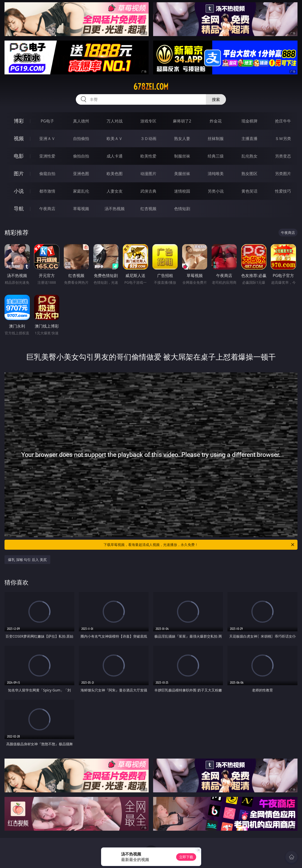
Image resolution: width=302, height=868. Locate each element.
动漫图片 (148, 174)
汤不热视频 (115, 209)
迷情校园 (182, 191)
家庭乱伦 (81, 191)
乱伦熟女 (249, 156)
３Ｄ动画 (148, 138)
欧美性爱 (148, 156)
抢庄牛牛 (283, 121)
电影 (19, 156)
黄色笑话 (249, 191)
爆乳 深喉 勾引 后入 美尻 (27, 560)
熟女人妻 (182, 138)
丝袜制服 (216, 138)
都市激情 (47, 191)
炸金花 (216, 121)
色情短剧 (182, 209)
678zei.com (151, 87)
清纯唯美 (216, 174)
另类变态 (283, 156)
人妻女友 (115, 191)
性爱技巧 (283, 191)
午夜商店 (47, 209)
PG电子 (47, 121)
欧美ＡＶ (115, 138)
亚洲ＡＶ (47, 138)
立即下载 (186, 857)
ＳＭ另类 (283, 138)
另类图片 (283, 174)
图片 (19, 173)
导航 (19, 208)
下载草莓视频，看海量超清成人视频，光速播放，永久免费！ (199, 545)
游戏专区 (148, 121)
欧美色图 (115, 174)
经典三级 (216, 156)
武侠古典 (148, 191)
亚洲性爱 (47, 156)
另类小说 (216, 191)
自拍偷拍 (81, 138)
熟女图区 (249, 174)
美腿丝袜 (182, 174)
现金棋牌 (249, 121)
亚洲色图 (81, 174)
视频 (19, 138)
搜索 (216, 99)
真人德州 (81, 121)
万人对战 (115, 121)
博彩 (19, 121)
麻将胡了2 (182, 121)
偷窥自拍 (47, 174)
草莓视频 (81, 209)
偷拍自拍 (81, 156)
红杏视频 (148, 209)
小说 (19, 191)
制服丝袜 (182, 156)
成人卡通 (115, 156)
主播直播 (249, 138)
